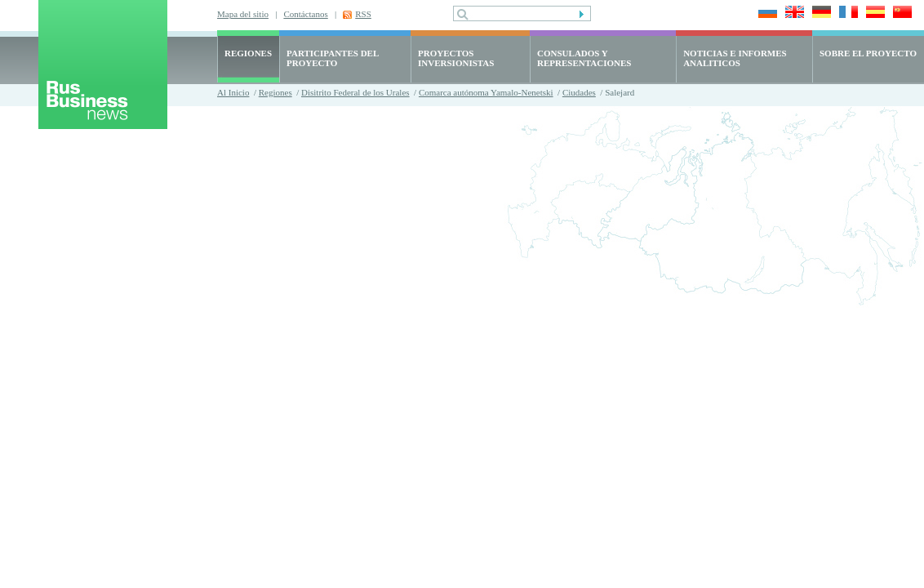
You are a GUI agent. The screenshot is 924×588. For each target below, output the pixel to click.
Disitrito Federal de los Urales (355, 92)
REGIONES (248, 53)
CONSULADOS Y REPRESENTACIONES (584, 58)
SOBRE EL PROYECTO (868, 53)
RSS (363, 14)
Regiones (275, 92)
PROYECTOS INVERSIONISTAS (456, 58)
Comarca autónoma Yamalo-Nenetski (486, 92)
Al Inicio (233, 92)
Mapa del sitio (243, 14)
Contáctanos (305, 14)
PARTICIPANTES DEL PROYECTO (333, 58)
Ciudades (579, 92)
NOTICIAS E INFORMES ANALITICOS (735, 58)
